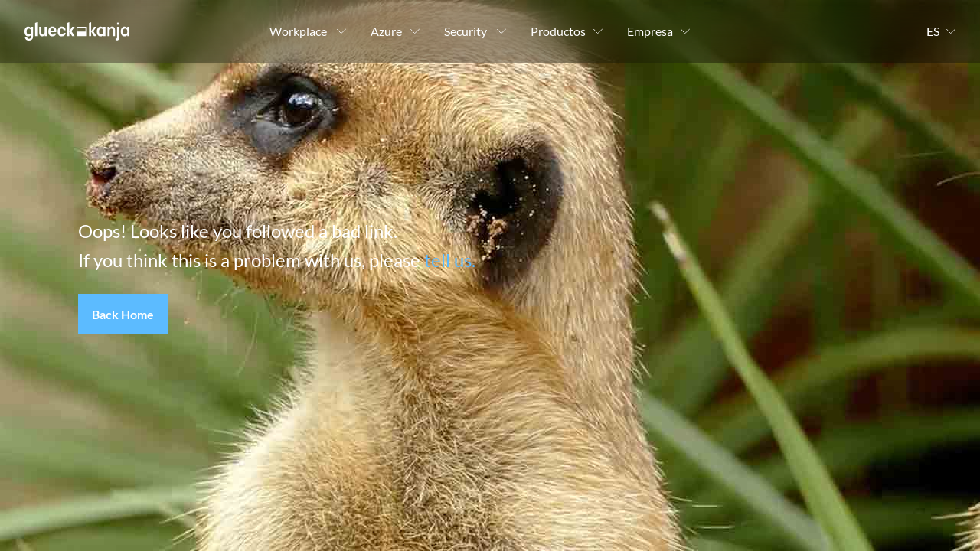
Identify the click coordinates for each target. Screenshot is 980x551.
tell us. (450, 260)
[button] (123, 315)
